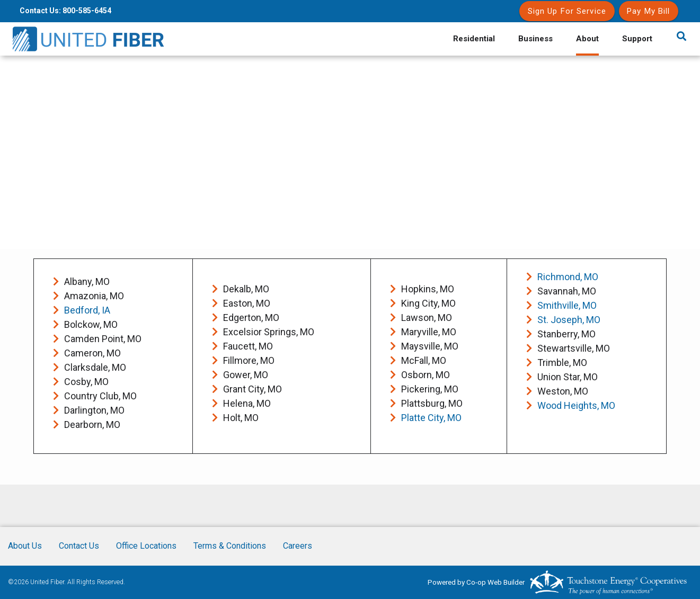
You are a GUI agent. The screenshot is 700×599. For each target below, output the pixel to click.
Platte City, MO (431, 418)
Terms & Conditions (230, 546)
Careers (298, 546)
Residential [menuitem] (474, 39)
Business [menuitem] (535, 39)
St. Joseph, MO (569, 320)
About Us (25, 546)
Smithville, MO (567, 305)
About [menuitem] (587, 39)
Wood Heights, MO (576, 405)
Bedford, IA (87, 310)
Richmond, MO (568, 277)
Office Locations (146, 546)
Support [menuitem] (637, 39)
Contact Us (79, 546)
